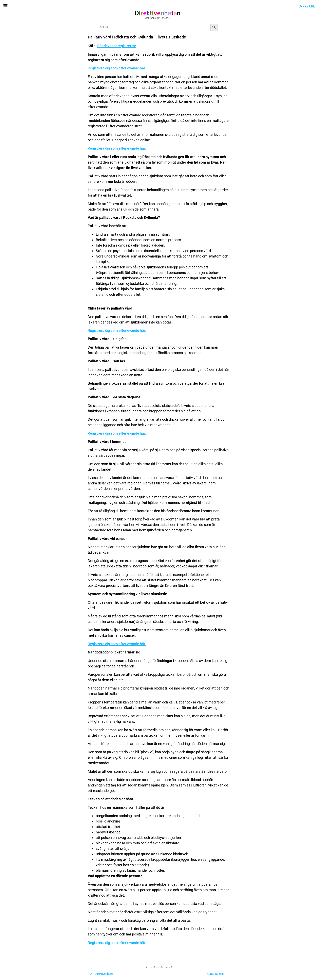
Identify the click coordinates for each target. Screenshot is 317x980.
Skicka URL (307, 6)
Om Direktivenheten (102, 974)
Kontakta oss (215, 974)
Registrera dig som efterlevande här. (117, 68)
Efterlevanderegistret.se (117, 46)
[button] (5, 5)
